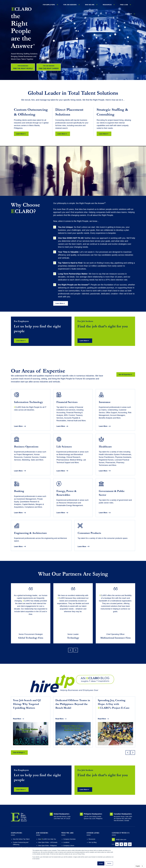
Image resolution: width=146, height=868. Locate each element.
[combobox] (139, 866)
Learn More (21, 134)
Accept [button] (101, 863)
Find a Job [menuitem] (117, 5)
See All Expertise (123, 376)
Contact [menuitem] (130, 5)
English (138, 866)
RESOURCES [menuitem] (102, 5)
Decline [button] (109, 863)
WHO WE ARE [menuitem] (87, 5)
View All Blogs (19, 765)
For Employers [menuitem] (51, 5)
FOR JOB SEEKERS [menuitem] (70, 5)
